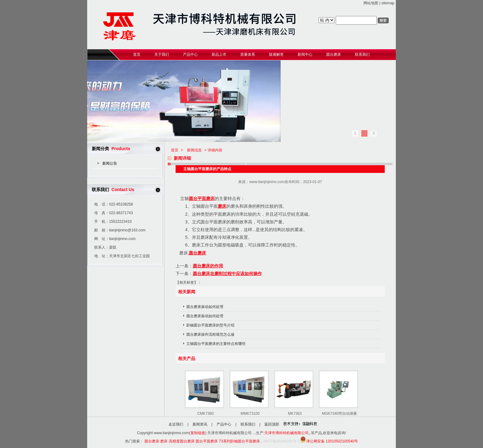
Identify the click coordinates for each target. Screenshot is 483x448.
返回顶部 (272, 424)
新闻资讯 (200, 424)
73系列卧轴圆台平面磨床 (239, 441)
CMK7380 (205, 414)
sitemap (388, 3)
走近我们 (176, 424)
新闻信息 (194, 150)
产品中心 (224, 424)
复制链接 (198, 433)
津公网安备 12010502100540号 (329, 441)
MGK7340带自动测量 (339, 414)
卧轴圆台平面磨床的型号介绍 (210, 325)
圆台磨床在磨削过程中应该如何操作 (227, 274)
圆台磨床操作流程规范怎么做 (210, 334)
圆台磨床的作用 (208, 266)
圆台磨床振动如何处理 (205, 307)
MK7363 (295, 414)
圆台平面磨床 (202, 198)
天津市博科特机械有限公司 (286, 433)
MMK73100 (250, 414)
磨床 (222, 206)
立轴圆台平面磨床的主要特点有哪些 (216, 344)
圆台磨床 (197, 253)
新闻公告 (110, 163)
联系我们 (248, 424)
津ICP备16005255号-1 (282, 441)
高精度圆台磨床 (182, 441)
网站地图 (371, 3)
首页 (175, 150)
